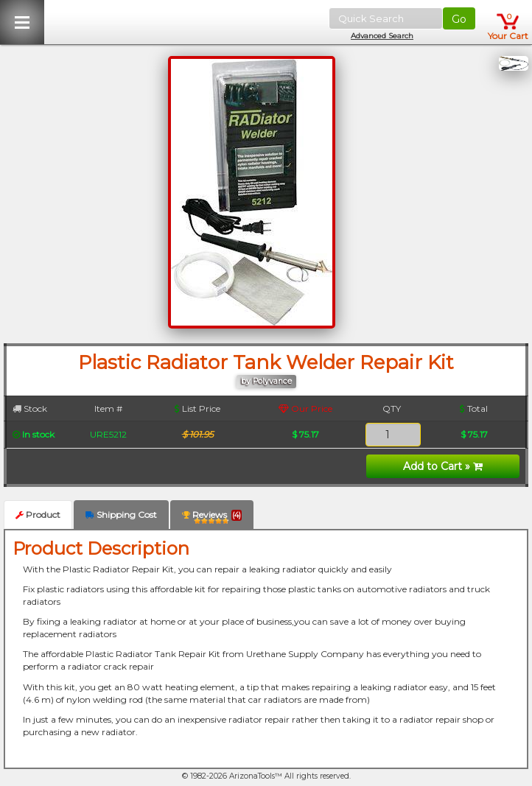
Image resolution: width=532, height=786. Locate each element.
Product (38, 515)
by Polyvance (266, 381)
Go (459, 19)
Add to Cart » (443, 466)
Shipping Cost (121, 515)
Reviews (212, 517)
